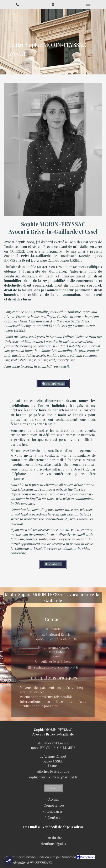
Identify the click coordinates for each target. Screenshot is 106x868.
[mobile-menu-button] (88, 4)
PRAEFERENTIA (41, 863)
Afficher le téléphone (56, 661)
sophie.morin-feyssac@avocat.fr (56, 667)
